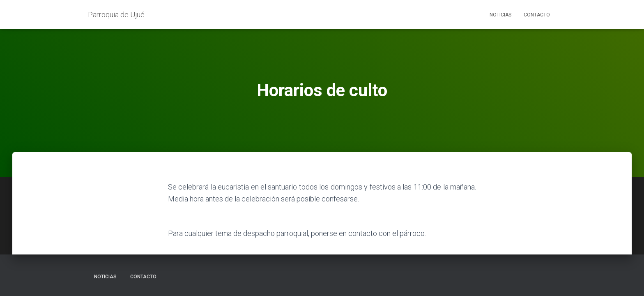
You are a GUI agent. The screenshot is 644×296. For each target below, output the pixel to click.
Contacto (537, 15)
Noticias (500, 15)
